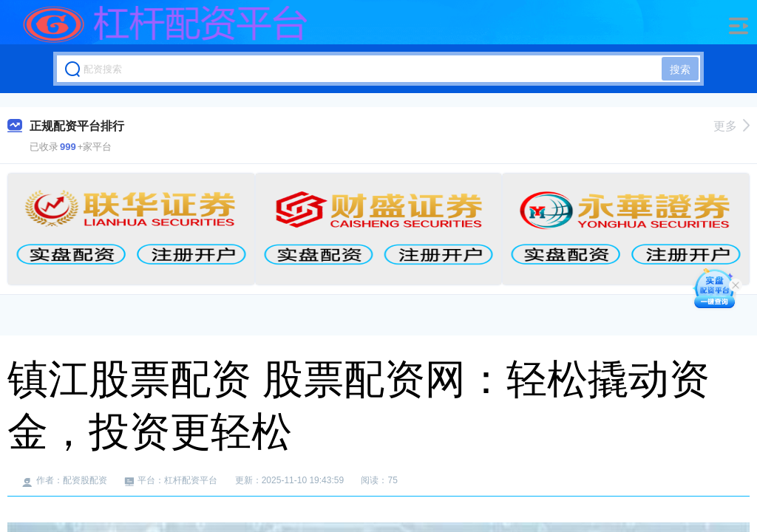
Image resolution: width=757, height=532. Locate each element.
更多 (731, 126)
